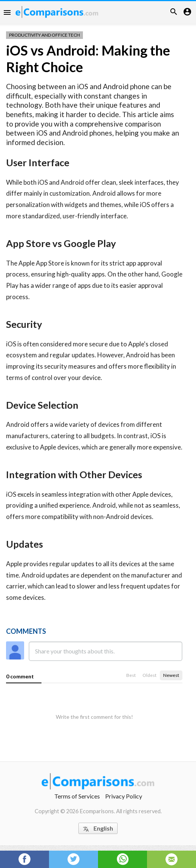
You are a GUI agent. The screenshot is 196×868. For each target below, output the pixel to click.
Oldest (149, 675)
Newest (171, 675)
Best (131, 675)
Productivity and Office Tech (44, 35)
